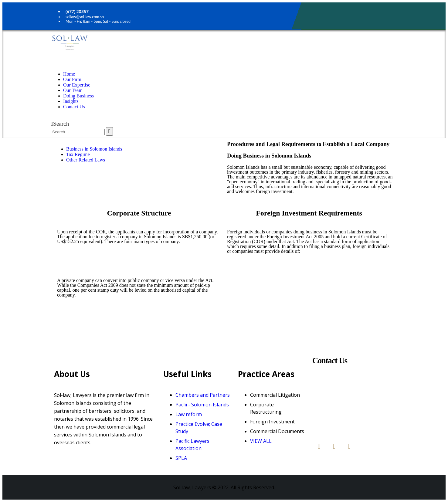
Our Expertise (77, 85)
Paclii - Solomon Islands (202, 405)
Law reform (189, 414)
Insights (71, 101)
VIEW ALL (261, 441)
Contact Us (74, 107)
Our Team (73, 90)
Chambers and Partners (203, 395)
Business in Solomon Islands (94, 149)
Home (69, 74)
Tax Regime (78, 154)
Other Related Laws (86, 160)
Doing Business (78, 96)
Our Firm (72, 79)
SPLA (181, 458)
